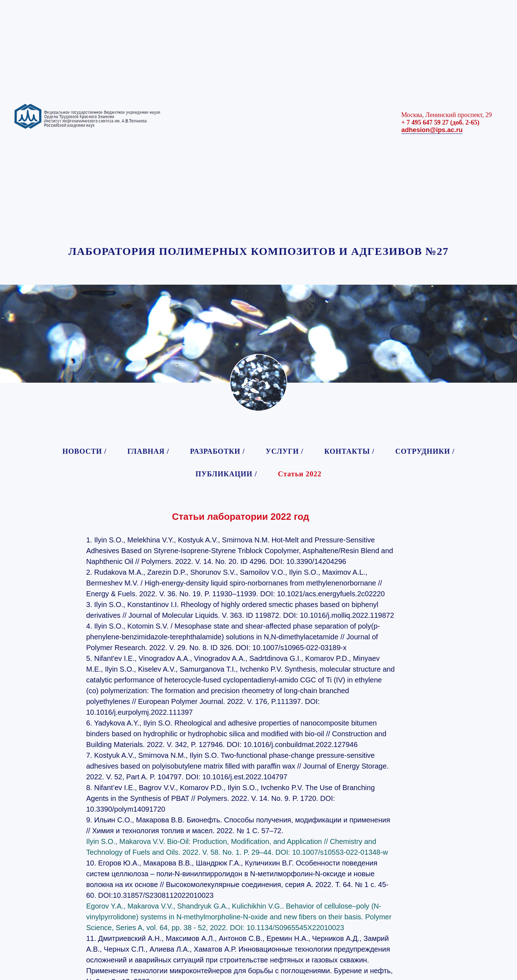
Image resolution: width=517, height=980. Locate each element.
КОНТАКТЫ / (349, 451)
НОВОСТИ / (85, 451)
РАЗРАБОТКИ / (217, 451)
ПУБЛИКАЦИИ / (226, 474)
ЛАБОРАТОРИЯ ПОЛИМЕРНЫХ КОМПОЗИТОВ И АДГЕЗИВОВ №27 (259, 251)
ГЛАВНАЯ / (148, 451)
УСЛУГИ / (285, 451)
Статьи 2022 (300, 474)
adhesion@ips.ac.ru (432, 130)
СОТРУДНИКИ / (425, 451)
